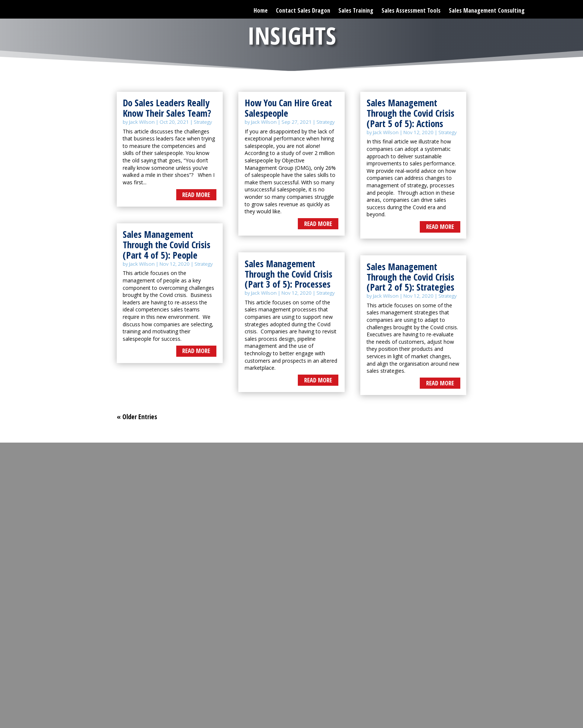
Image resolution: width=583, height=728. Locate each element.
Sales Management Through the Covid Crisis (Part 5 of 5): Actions (410, 113)
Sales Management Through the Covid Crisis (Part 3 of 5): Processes (289, 274)
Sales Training (356, 9)
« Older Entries (137, 417)
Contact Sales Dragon (303, 9)
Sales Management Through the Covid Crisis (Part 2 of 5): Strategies (410, 277)
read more (196, 195)
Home (261, 9)
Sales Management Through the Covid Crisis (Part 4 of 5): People (167, 244)
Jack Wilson (142, 122)
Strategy (203, 122)
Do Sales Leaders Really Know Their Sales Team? (167, 108)
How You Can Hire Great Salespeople (288, 108)
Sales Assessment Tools (411, 9)
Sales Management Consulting (487, 9)
